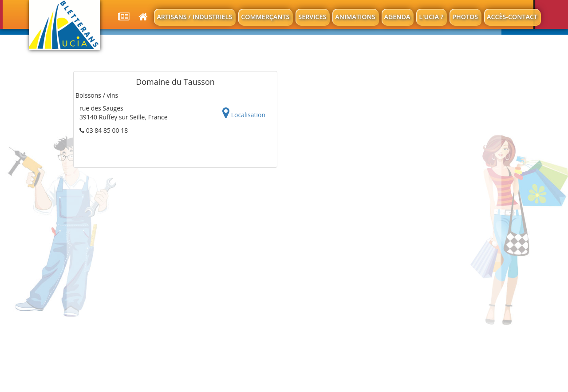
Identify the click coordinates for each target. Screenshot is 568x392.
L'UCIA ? (431, 17)
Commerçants (265, 17)
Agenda (397, 17)
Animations (355, 17)
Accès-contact (512, 17)
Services (312, 17)
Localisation (244, 113)
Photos (465, 17)
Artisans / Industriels (194, 17)
